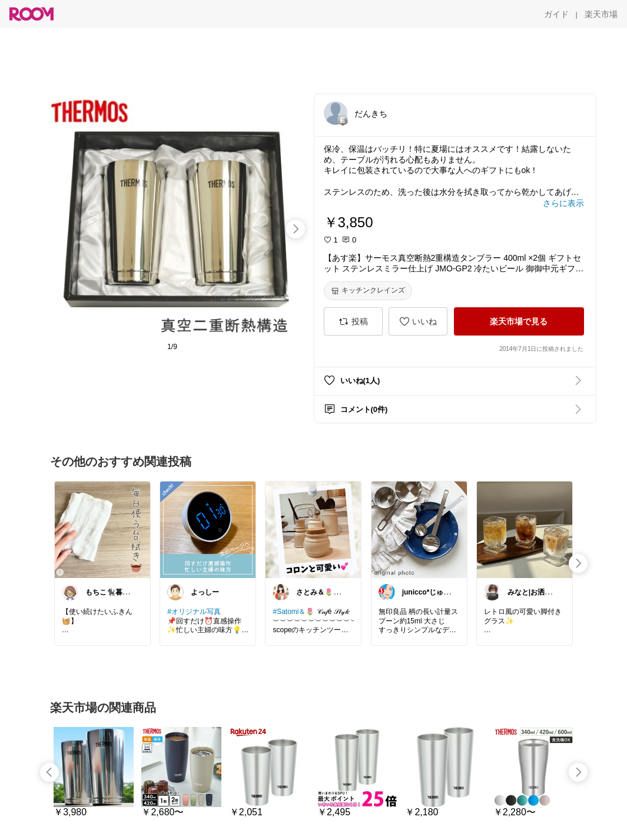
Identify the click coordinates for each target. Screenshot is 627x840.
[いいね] (418, 321)
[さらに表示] (563, 203)
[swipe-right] (296, 229)
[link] (102, 529)
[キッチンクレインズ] (368, 291)
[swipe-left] (49, 772)
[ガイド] (556, 14)
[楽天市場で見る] (519, 321)
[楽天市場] (601, 14)
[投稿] (353, 321)
